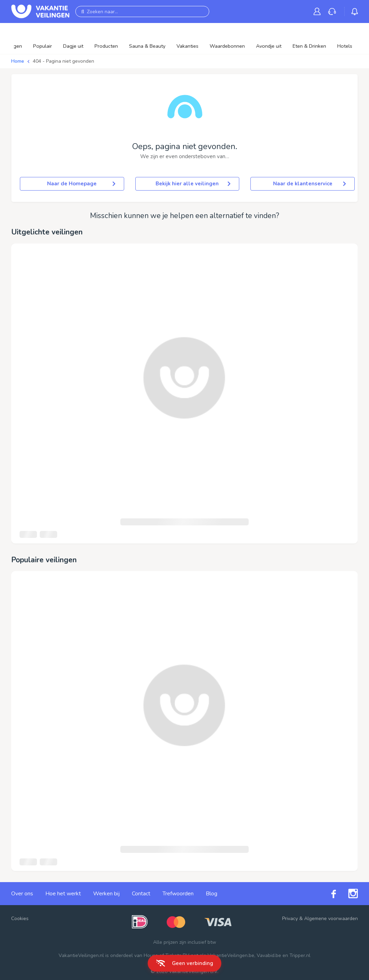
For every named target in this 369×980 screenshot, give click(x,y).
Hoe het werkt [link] (63, 894)
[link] (318, 11)
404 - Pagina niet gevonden (63, 61)
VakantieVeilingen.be (231, 955)
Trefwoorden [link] (178, 894)
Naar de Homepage (81, 184)
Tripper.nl (300, 955)
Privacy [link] (290, 919)
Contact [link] (141, 894)
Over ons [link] (22, 894)
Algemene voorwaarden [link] (331, 919)
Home (18, 61)
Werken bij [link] (106, 894)
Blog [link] (212, 894)
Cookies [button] (20, 919)
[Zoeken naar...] (142, 11)
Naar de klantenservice (310, 184)
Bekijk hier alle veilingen (193, 184)
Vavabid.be (269, 955)
